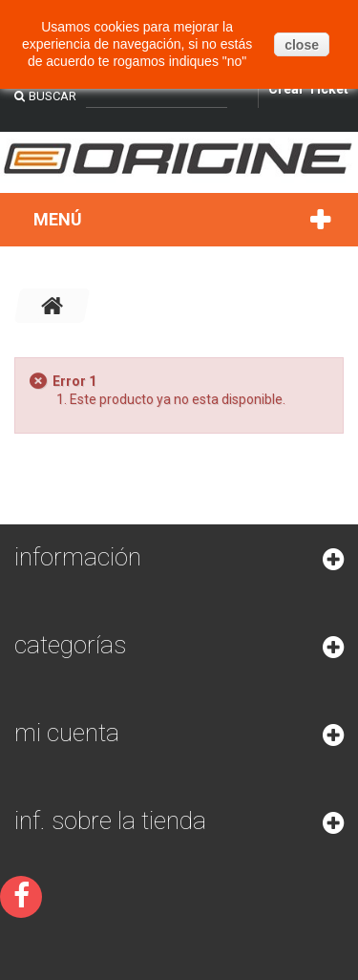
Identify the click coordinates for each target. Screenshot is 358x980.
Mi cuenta (67, 733)
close (302, 45)
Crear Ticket (308, 89)
